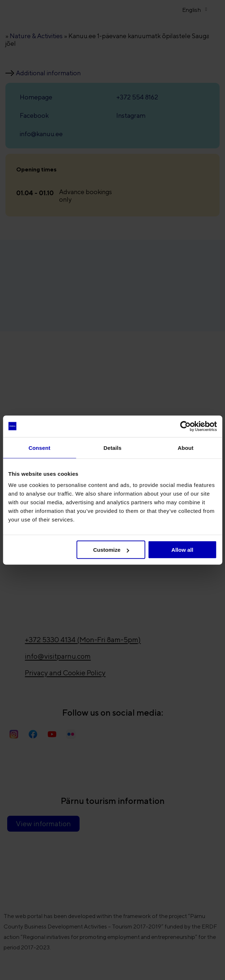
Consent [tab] (39, 448)
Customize (111, 550)
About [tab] (186, 448)
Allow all (182, 550)
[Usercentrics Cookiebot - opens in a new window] (185, 426)
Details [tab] (113, 448)
